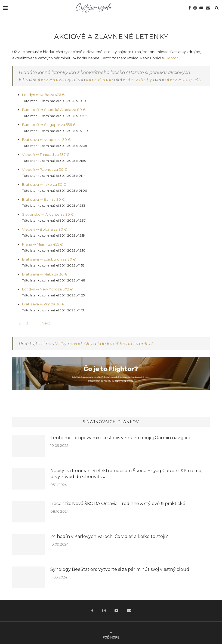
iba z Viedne (99, 80)
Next (46, 323)
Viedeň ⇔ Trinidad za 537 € (46, 154)
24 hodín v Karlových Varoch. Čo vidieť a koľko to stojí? (109, 536)
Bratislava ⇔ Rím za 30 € (43, 304)
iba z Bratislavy (55, 80)
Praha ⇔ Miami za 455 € (42, 244)
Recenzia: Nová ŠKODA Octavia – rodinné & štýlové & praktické (118, 504)
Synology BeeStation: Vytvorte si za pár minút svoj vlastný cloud (120, 569)
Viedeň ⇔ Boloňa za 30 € (44, 229)
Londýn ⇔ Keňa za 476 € (43, 95)
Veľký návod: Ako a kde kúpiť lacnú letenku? (104, 344)
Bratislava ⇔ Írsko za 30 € (44, 184)
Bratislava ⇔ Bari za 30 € (43, 199)
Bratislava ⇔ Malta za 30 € (45, 274)
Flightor (171, 58)
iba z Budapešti (184, 80)
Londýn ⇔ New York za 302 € (47, 289)
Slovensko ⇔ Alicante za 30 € (48, 214)
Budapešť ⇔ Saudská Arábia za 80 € (54, 110)
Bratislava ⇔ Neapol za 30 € (46, 140)
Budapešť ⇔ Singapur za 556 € (49, 125)
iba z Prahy (140, 80)
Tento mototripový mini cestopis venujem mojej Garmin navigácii (120, 438)
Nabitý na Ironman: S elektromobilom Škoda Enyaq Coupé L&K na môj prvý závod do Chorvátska (126, 474)
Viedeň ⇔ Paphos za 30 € (45, 169)
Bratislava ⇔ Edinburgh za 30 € (49, 259)
